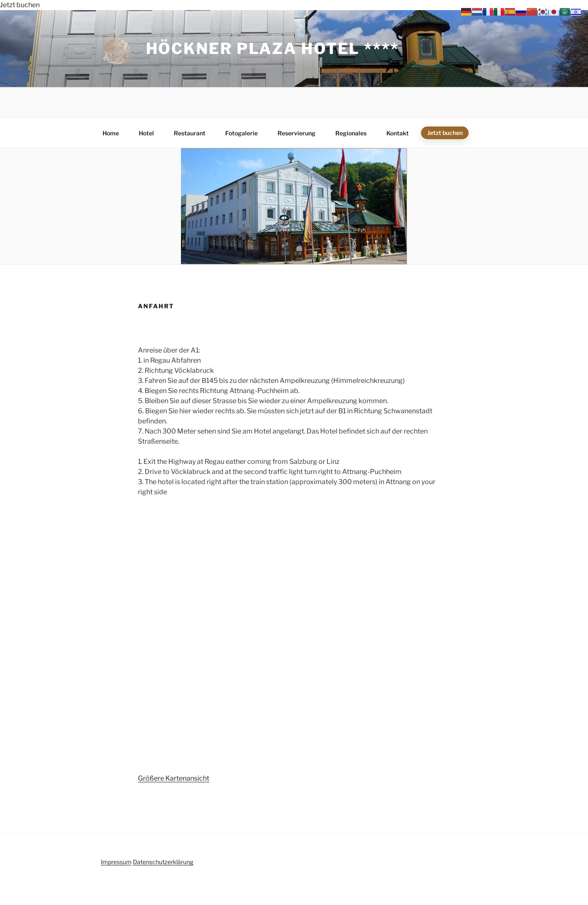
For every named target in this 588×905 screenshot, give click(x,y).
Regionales (351, 133)
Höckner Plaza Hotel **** (273, 48)
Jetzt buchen (20, 5)
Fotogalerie (241, 133)
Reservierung (297, 133)
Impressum (116, 862)
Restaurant (190, 133)
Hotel (146, 133)
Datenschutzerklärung (163, 862)
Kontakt (398, 133)
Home (111, 133)
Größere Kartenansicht (174, 778)
